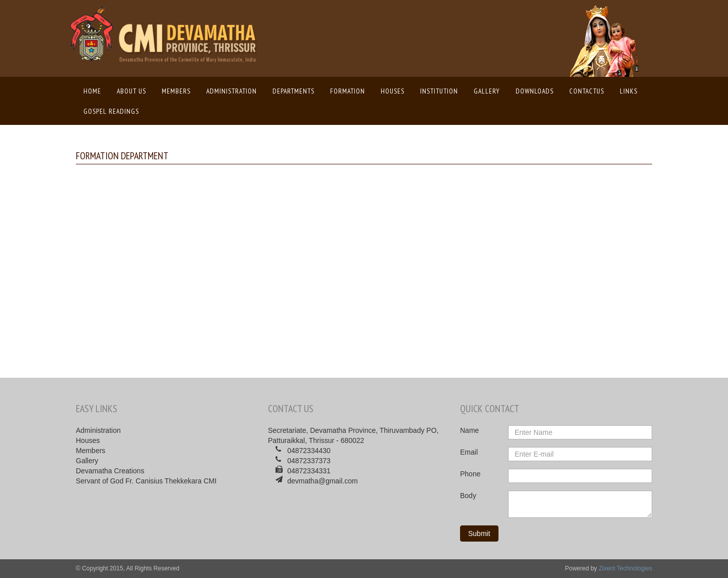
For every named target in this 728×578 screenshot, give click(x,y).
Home (95, 91)
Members (176, 91)
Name (469, 430)
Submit (479, 533)
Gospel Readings (111, 111)
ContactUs (587, 91)
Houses (393, 91)
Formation (348, 91)
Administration (232, 91)
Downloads (535, 91)
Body (468, 496)
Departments (293, 91)
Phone (470, 474)
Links (629, 91)
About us (131, 91)
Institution (439, 91)
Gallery (487, 91)
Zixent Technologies (625, 568)
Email (469, 452)
